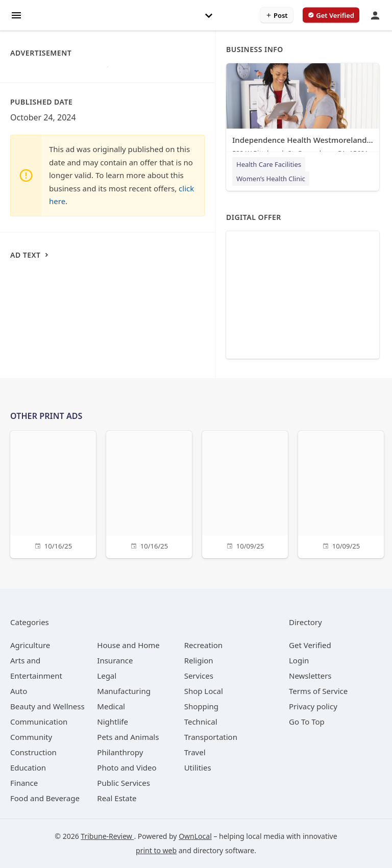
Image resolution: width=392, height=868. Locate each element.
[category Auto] (19, 691)
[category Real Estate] (117, 798)
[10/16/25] (53, 493)
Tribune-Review (107, 836)
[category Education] (28, 767)
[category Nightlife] (113, 722)
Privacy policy (313, 706)
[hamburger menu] (16, 15)
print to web (156, 850)
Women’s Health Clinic (271, 179)
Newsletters (310, 676)
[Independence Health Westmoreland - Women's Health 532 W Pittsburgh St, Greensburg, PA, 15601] (303, 113)
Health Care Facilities (269, 164)
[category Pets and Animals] (128, 737)
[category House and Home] (128, 645)
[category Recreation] (203, 645)
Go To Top (307, 722)
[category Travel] (195, 752)
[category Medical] (111, 706)
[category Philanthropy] (120, 752)
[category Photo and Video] (127, 767)
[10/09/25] (245, 493)
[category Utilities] (198, 767)
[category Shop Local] (204, 691)
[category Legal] (107, 676)
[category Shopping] (201, 706)
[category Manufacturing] (124, 691)
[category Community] (31, 737)
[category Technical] (201, 722)
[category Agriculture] (30, 645)
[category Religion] (199, 660)
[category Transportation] (211, 737)
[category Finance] (24, 783)
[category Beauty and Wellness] (47, 706)
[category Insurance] (115, 660)
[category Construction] (33, 752)
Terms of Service (318, 691)
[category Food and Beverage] (45, 798)
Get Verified (310, 645)
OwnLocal (195, 836)
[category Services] (199, 676)
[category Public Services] (124, 783)
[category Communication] (39, 722)
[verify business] (331, 15)
